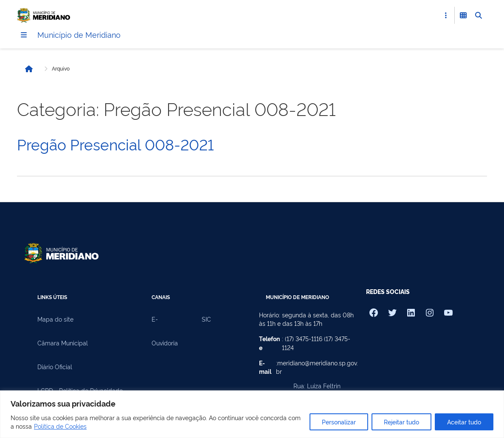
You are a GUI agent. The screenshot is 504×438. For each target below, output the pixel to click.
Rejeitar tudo (401, 422)
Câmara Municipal (63, 343)
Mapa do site (55, 319)
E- (155, 319)
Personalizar (339, 422)
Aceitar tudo (464, 422)
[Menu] (24, 35)
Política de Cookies (60, 426)
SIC (206, 319)
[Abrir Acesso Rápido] (446, 15)
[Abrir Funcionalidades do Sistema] (463, 15)
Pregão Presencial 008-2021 (115, 144)
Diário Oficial (55, 367)
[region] (252, 414)
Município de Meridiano (83, 35)
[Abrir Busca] (479, 15)
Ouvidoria (165, 343)
